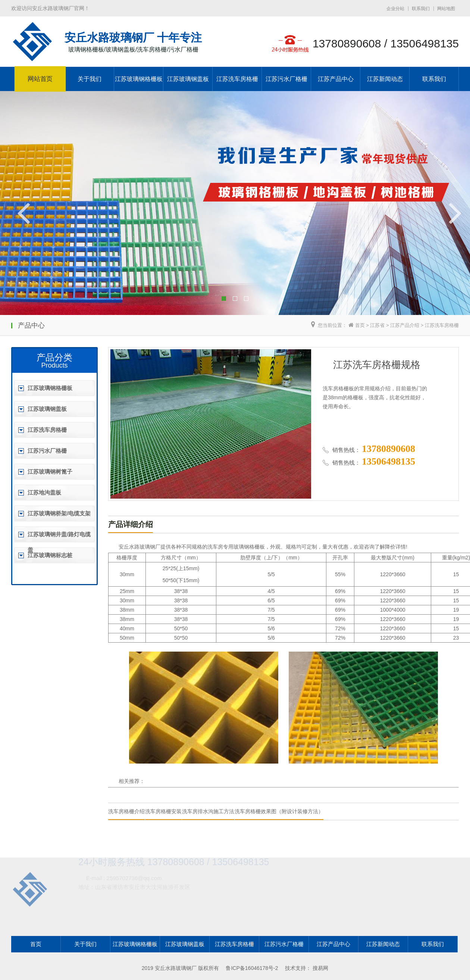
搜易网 (320, 968)
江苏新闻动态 (385, 79)
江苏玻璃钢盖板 (188, 79)
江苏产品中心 (336, 79)
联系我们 (421, 9)
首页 (360, 325)
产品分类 (54, 357)
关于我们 (90, 79)
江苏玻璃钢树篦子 (50, 472)
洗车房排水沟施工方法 (208, 811)
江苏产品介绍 (405, 325)
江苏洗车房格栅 (237, 79)
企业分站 (395, 9)
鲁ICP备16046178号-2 (252, 968)
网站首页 (40, 79)
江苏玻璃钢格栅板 (139, 79)
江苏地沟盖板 (44, 492)
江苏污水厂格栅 (286, 79)
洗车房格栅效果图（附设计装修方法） (279, 811)
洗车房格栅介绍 (126, 811)
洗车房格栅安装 (163, 811)
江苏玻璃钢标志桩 (50, 555)
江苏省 (377, 325)
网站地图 (446, 9)
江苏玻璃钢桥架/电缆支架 (59, 513)
